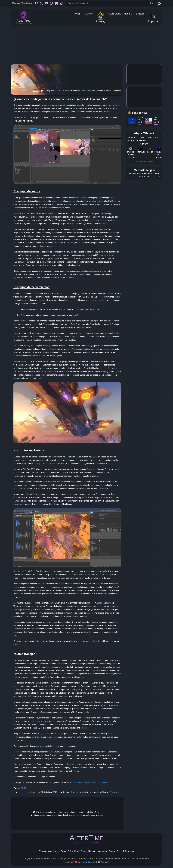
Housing (92, 851)
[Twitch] (36, 3)
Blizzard (120, 851)
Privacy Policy (67, 851)
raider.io (150, 161)
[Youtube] (46, 3)
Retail (77, 851)
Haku (84, 862)
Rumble (112, 851)
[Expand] (159, 177)
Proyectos (129, 851)
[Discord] (56, 3)
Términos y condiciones (49, 851)
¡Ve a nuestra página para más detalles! (91, 782)
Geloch (91, 862)
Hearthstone (102, 851)
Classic (84, 851)
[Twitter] (41, 3)
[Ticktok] (62, 3)
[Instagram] (51, 3)
